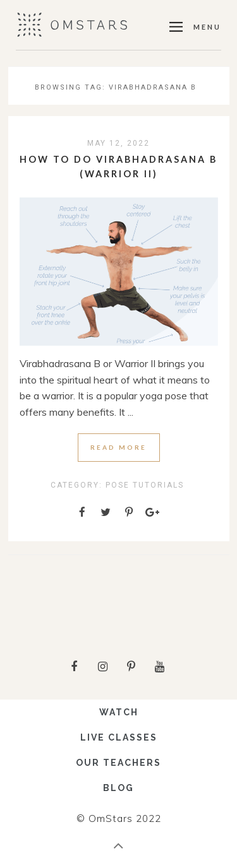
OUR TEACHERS (118, 763)
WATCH (119, 712)
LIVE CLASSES (119, 737)
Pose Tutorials (145, 485)
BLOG (118, 788)
